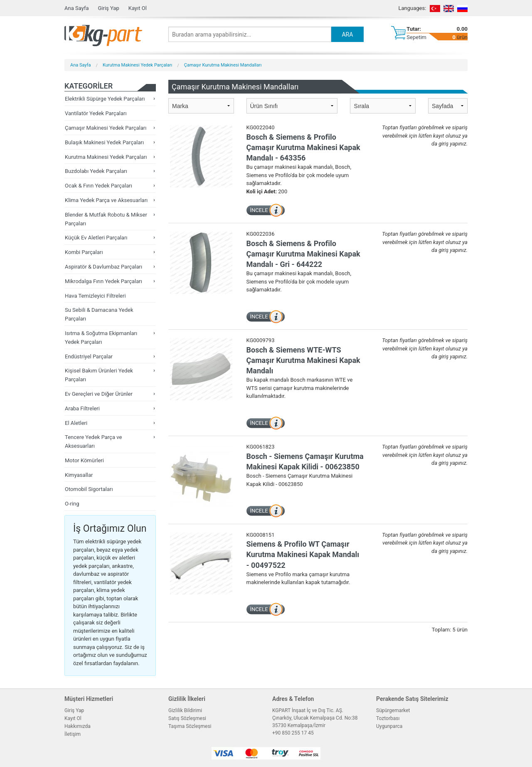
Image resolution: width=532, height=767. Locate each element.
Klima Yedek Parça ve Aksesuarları (106, 200)
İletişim (73, 734)
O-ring (72, 504)
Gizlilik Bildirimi (185, 710)
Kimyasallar (79, 475)
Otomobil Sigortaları (89, 489)
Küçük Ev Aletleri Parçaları (96, 238)
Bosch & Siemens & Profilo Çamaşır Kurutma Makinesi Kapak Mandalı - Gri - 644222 (303, 254)
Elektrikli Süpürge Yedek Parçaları (105, 99)
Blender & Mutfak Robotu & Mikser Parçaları (106, 219)
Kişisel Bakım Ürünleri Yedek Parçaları (99, 375)
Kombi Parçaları (84, 252)
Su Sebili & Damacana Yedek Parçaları (99, 314)
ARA (347, 35)
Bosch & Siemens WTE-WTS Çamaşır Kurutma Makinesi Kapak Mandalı (303, 360)
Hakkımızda (78, 726)
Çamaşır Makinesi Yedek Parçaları (106, 128)
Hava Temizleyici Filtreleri (95, 296)
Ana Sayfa (76, 8)
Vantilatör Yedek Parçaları (96, 113)
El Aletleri (76, 423)
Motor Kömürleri (84, 460)
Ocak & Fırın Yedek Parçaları (99, 186)
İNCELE (259, 210)
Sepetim (416, 37)
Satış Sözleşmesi (187, 718)
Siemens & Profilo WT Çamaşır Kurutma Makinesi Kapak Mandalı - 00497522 (303, 554)
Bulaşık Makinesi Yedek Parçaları (104, 142)
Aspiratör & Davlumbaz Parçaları (103, 267)
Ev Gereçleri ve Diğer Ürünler (99, 394)
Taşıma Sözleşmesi (190, 726)
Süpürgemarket (393, 710)
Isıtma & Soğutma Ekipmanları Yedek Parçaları (101, 338)
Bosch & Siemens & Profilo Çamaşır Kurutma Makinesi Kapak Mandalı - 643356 (303, 147)
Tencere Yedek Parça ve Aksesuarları (93, 441)
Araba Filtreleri (82, 408)
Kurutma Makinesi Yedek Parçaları (137, 65)
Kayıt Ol (138, 8)
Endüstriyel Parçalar (89, 356)
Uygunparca (389, 726)
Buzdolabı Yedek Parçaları (96, 171)
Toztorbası (388, 718)
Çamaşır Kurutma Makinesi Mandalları (223, 65)
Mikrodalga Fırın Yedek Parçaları (103, 281)
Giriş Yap (108, 8)
